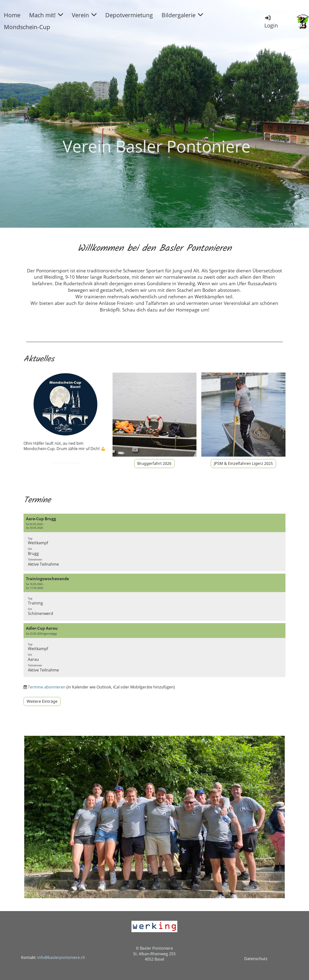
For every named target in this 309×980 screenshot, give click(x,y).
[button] (154, 543)
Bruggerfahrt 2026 (154, 463)
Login (271, 22)
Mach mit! (46, 15)
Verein (84, 15)
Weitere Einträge (42, 701)
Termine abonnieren (47, 687)
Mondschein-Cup (27, 27)
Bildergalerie (182, 15)
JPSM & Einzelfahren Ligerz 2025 (243, 463)
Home (12, 15)
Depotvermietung (129, 15)
